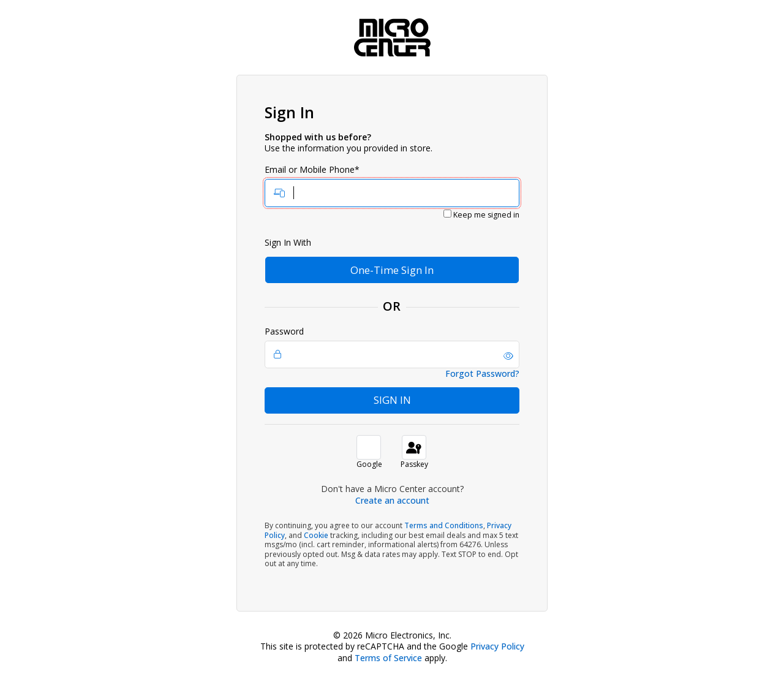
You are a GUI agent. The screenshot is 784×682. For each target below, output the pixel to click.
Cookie (316, 535)
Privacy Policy (497, 646)
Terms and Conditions (444, 525)
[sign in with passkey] (414, 447)
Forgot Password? (482, 374)
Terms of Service (388, 658)
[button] (508, 356)
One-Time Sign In (392, 270)
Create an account (392, 500)
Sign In (392, 400)
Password (392, 347)
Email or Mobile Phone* (392, 186)
